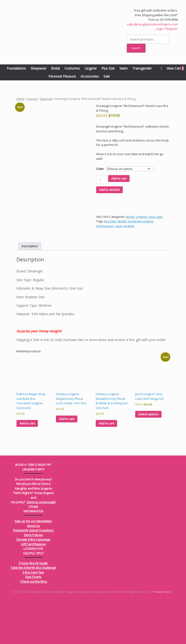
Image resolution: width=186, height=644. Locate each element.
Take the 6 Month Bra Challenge (33, 611)
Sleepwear (38, 68)
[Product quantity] (102, 180)
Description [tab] (30, 289)
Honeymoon (105, 226)
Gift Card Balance (33, 587)
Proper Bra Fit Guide (33, 606)
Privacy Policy (162, 635)
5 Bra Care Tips (33, 615)
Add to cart (119, 178)
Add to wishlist (109, 190)
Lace (119, 226)
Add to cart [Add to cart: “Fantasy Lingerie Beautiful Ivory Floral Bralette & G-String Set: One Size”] (106, 466)
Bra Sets (110, 221)
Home (20, 99)
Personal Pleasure (62, 76)
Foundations (16, 68)
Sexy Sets (46, 99)
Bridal (55, 68)
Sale (107, 76)
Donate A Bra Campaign (33, 582)
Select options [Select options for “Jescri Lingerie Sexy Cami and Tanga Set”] (148, 457)
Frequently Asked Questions (33, 573)
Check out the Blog (33, 624)
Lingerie (91, 68)
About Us (33, 569)
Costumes (72, 68)
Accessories (90, 76)
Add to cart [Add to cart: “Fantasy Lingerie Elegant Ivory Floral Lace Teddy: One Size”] (67, 462)
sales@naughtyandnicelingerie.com (152, 24)
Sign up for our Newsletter (33, 564)
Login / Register (167, 29)
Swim (124, 68)
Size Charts (33, 620)
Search (136, 48)
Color (100, 169)
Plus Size (108, 68)
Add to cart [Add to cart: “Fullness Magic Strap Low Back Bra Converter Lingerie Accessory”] (27, 466)
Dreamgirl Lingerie (140, 221)
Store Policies (33, 578)
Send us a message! (41, 545)
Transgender (142, 68)
